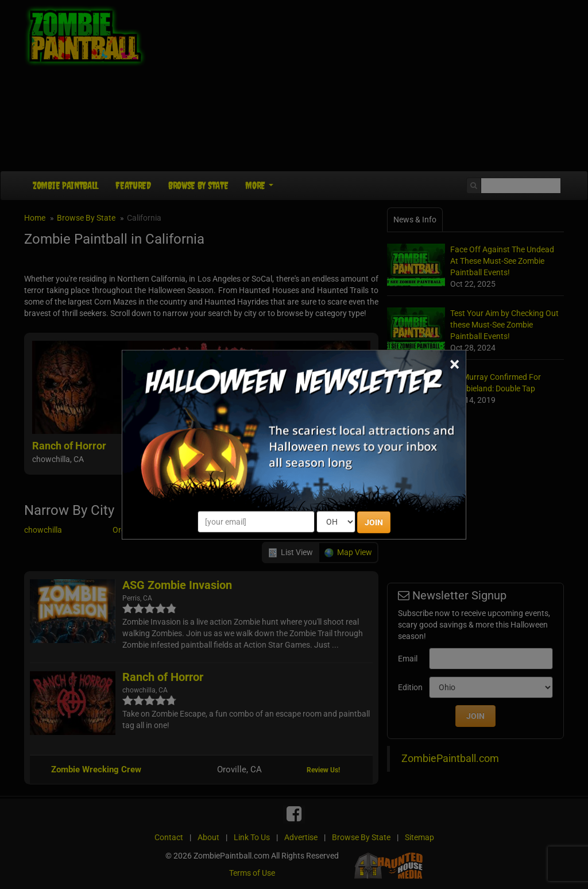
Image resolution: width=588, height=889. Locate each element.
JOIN (374, 522)
